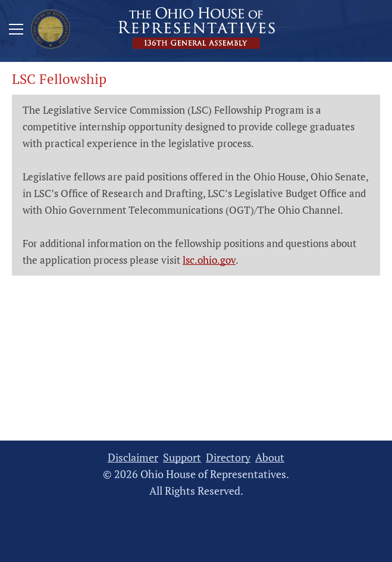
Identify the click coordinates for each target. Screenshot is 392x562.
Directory (228, 458)
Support (182, 458)
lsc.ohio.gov (209, 260)
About (270, 458)
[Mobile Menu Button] (16, 31)
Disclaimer (133, 458)
